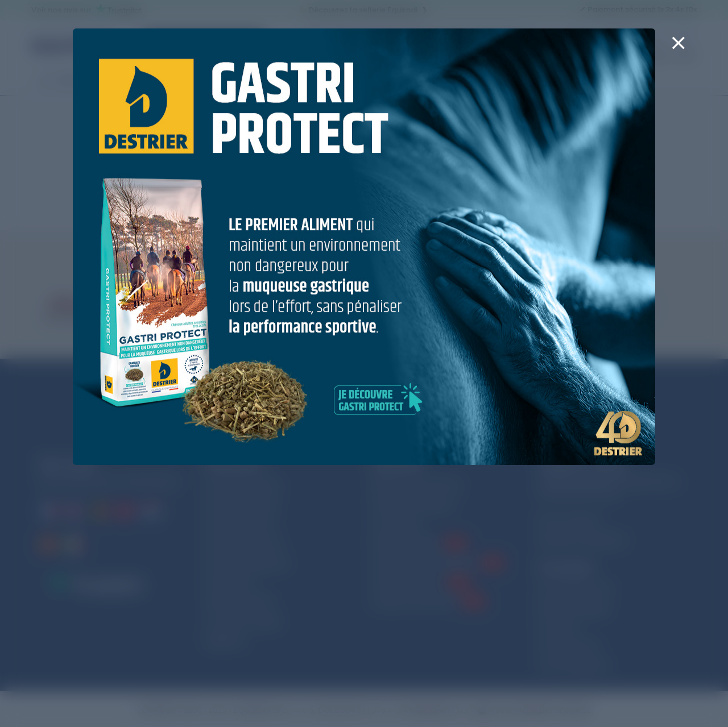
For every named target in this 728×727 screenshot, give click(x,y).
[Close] (678, 50)
